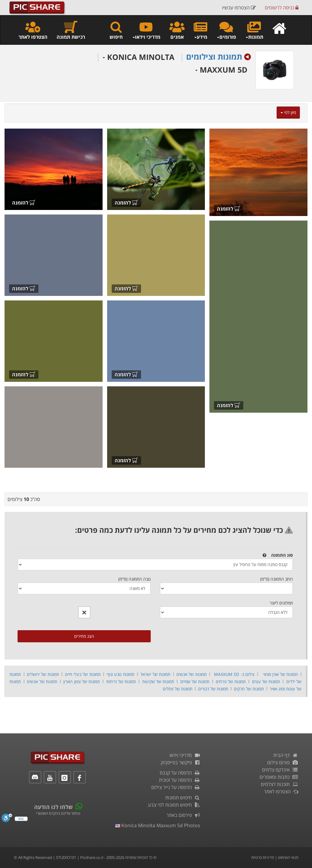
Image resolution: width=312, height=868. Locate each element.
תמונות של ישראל (155, 674)
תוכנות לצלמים (280, 784)
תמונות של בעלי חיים (83, 674)
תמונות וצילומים (214, 57)
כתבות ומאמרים (279, 777)
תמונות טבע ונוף (121, 674)
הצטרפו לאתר (33, 30)
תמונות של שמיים (195, 681)
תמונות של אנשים (192, 674)
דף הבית (286, 755)
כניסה (282, 8)
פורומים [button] (226, 30)
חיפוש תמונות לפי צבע (174, 805)
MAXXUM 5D (221, 70)
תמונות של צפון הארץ (82, 681)
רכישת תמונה (71, 30)
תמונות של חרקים (249, 689)
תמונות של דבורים (213, 689)
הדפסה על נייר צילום (176, 787)
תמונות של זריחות (121, 681)
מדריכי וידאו (185, 755)
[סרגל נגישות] (7, 819)
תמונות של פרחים (231, 681)
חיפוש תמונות (183, 798)
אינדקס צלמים (280, 770)
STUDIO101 (66, 857)
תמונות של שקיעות (158, 681)
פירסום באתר (184, 815)
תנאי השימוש (288, 857)
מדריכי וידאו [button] (146, 30)
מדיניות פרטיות (263, 857)
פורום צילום (283, 762)
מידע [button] (200, 30)
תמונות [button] (254, 30)
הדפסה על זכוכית (180, 780)
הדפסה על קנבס (180, 773)
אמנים (177, 30)
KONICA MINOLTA (138, 57)
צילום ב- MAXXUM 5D (234, 674)
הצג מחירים (84, 636)
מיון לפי (288, 112)
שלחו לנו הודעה (53, 807)
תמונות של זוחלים (178, 689)
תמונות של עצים (266, 681)
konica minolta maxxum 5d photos (158, 825)
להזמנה (229, 209)
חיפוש (116, 30)
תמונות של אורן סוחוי (281, 674)
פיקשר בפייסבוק (181, 762)
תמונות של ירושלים (43, 674)
